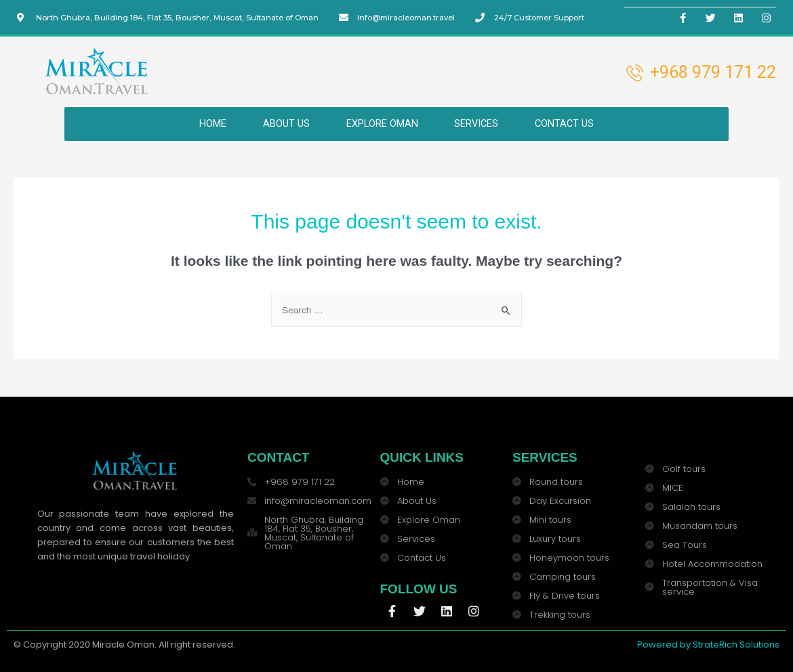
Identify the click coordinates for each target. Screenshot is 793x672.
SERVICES (480, 123)
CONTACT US (574, 123)
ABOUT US (280, 123)
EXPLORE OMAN (381, 123)
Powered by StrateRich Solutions (708, 645)
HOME (203, 123)
